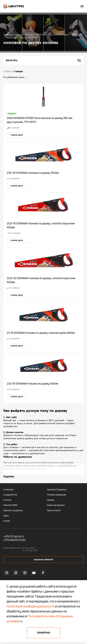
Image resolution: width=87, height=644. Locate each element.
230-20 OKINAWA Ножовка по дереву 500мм (33, 173)
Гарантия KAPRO (10, 505)
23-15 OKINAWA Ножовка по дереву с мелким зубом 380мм (41, 333)
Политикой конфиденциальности (31, 607)
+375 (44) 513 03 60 (14, 540)
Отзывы (7, 521)
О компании (8, 490)
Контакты (7, 500)
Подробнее (9, 476)
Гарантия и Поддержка (57, 490)
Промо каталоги (54, 511)
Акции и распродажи (56, 505)
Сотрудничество (10, 495)
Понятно (44, 633)
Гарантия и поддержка (13, 511)
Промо (6, 516)
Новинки (51, 500)
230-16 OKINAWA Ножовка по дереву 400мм (32, 384)
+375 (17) (8, 537)
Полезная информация (56, 495)
